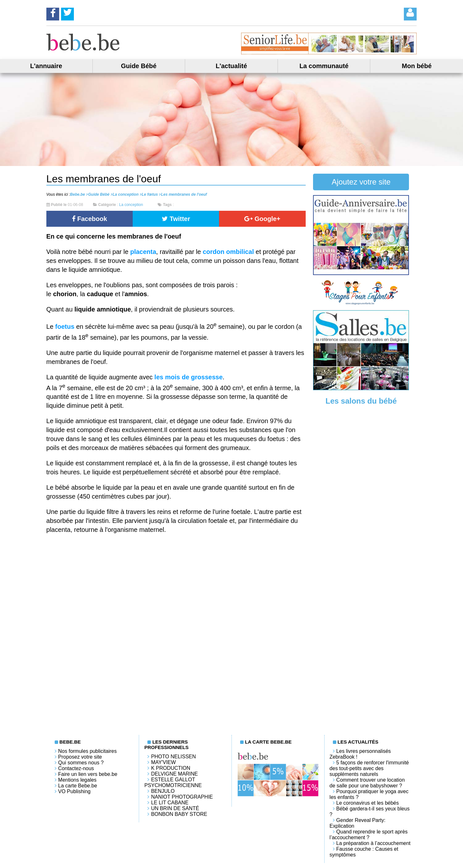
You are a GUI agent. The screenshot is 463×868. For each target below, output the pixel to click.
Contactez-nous (76, 768)
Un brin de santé (175, 808)
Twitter (176, 219)
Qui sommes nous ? (81, 763)
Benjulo (163, 791)
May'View (163, 762)
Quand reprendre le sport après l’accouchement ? (369, 835)
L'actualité (231, 66)
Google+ (262, 219)
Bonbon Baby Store (179, 814)
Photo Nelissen (173, 757)
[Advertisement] (361, 509)
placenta (143, 252)
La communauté (324, 66)
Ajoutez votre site (361, 182)
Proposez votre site (80, 757)
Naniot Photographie (182, 797)
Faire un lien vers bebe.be (88, 774)
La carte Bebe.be (78, 786)
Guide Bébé (139, 66)
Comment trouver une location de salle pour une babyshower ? (367, 783)
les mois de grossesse (188, 377)
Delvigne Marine (174, 774)
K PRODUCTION (171, 768)
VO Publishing (74, 791)
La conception (131, 205)
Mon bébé (417, 66)
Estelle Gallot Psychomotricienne (173, 782)
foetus (65, 327)
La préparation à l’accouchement (373, 843)
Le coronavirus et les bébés (368, 803)
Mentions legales (77, 780)
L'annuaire (46, 66)
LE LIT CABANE (170, 803)
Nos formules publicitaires (87, 751)
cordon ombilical (228, 252)
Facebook (90, 219)
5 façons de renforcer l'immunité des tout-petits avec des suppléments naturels (369, 768)
